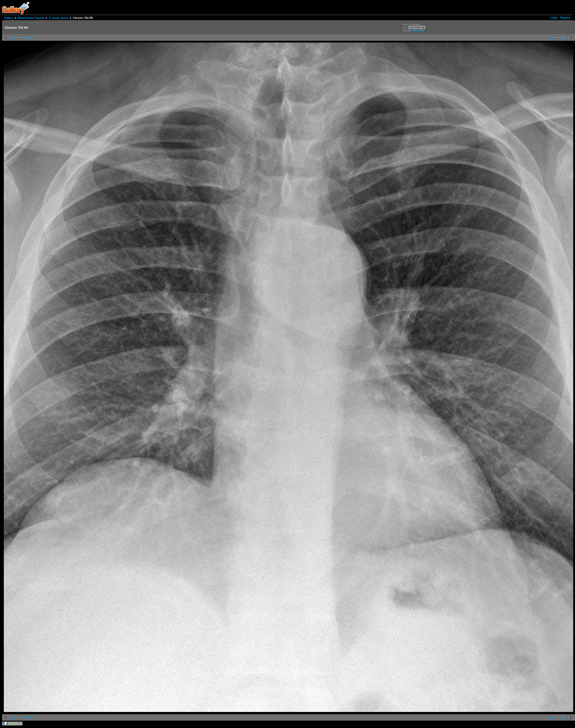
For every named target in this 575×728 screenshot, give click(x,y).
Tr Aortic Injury (59, 18)
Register (565, 18)
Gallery (9, 18)
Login (554, 18)
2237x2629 (418, 31)
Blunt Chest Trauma (31, 18)
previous (29, 38)
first (13, 38)
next (552, 38)
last (564, 38)
